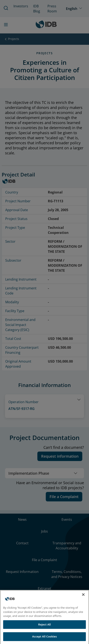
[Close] (83, 600)
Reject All (44, 629)
